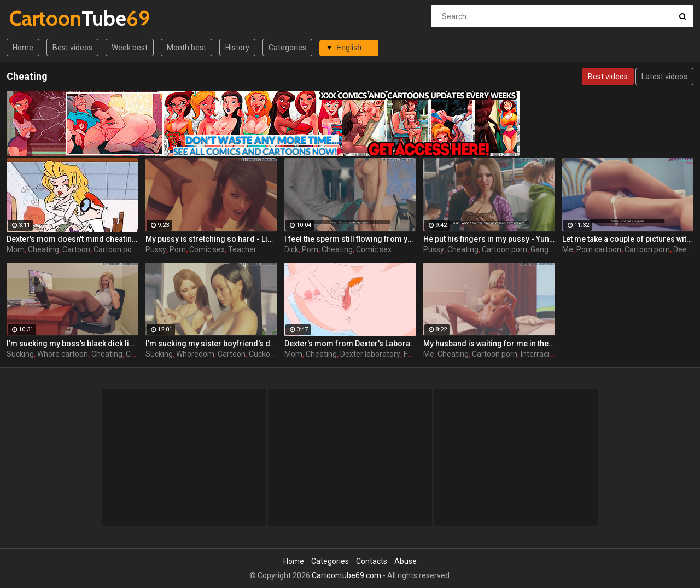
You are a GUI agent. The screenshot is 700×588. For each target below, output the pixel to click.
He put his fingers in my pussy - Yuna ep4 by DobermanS (489, 239)
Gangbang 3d (553, 249)
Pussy (156, 249)
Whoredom (195, 354)
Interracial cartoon (552, 354)
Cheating (43, 249)
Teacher (242, 249)
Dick (291, 249)
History (237, 48)
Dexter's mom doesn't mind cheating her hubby (72, 239)
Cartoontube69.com (346, 575)
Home (23, 48)
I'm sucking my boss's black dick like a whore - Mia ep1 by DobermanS (72, 344)
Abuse (406, 561)
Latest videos (664, 77)
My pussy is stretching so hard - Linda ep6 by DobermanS (211, 239)
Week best (130, 48)
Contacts (372, 561)
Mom (16, 249)
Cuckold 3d (268, 354)
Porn (178, 249)
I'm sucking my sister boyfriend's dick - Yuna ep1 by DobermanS (211, 344)
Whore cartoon (63, 354)
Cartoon (76, 249)
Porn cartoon (599, 249)
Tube (38, 18)
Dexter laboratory (370, 354)
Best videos (72, 48)
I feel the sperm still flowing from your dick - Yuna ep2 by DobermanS (350, 239)
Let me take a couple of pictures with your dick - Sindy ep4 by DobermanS (628, 239)
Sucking (20, 354)
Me (568, 249)
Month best (186, 48)
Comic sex (207, 249)
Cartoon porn (116, 249)
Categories (287, 48)
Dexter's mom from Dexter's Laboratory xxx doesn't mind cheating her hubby (350, 344)
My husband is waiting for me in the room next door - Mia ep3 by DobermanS (489, 344)
